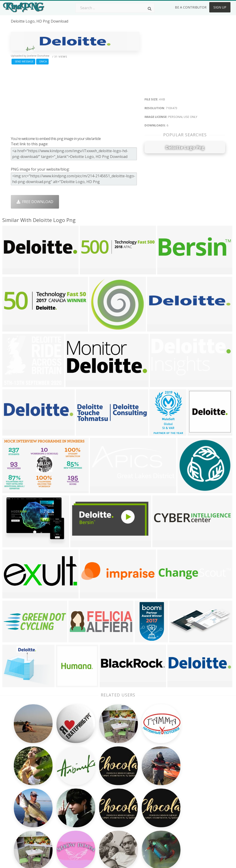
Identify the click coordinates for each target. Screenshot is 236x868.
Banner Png (150, 825)
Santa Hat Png (66, 792)
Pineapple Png (152, 798)
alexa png (19, 814)
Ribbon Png (64, 805)
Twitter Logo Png (69, 785)
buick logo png (24, 840)
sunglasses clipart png (31, 827)
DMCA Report (194, 798)
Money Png (149, 778)
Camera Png (107, 785)
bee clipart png (24, 821)
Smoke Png (106, 798)
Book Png (148, 812)
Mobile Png (64, 818)
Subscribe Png (66, 778)
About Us (190, 778)
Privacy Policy (194, 805)
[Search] (150, 9)
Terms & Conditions (199, 792)
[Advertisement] (75, 99)
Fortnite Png (107, 825)
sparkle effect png (27, 787)
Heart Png (63, 825)
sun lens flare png (27, 834)
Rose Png (62, 798)
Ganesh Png (150, 818)
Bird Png (147, 792)
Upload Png (192, 812)
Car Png (146, 785)
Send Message (23, 61)
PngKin (60, 812)
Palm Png (105, 778)
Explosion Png (109, 818)
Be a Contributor (191, 7)
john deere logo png (29, 807)
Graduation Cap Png (114, 812)
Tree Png (105, 792)
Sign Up (220, 7)
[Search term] (115, 8)
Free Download (35, 202)
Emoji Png (148, 805)
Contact (189, 785)
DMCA (42, 61)
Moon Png (106, 805)
